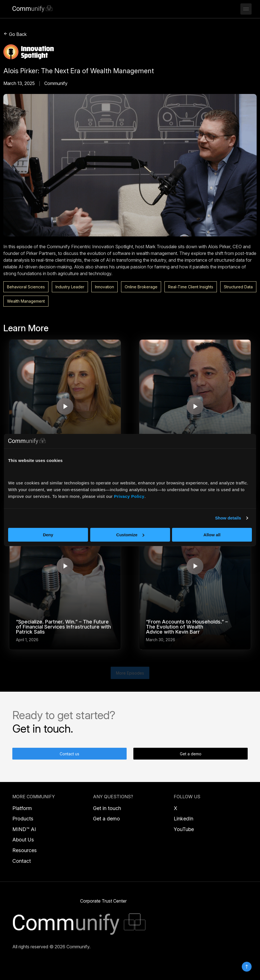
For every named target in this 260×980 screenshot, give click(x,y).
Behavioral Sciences (26, 287)
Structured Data (238, 287)
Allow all (212, 535)
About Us (23, 840)
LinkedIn (184, 819)
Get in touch (107, 808)
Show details (228, 518)
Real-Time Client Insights (191, 287)
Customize (130, 535)
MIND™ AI (24, 829)
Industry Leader (70, 287)
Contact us (69, 754)
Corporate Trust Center (103, 901)
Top (247, 967)
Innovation (105, 287)
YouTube (184, 829)
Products (23, 819)
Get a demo (191, 754)
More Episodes (130, 673)
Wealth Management (26, 301)
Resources (25, 850)
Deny (48, 535)
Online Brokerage (141, 287)
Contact (22, 861)
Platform (22, 808)
